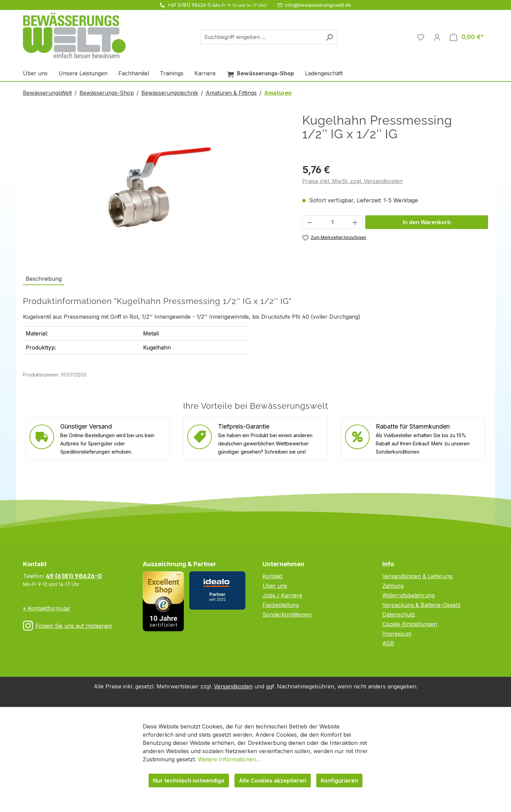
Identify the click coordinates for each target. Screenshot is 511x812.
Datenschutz (399, 614)
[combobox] (261, 37)
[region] (156, 187)
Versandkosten (233, 686)
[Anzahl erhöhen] (355, 222)
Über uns (275, 586)
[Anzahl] (333, 222)
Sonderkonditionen (287, 614)
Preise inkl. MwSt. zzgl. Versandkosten (352, 181)
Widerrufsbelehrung (408, 595)
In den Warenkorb (427, 222)
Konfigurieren (339, 781)
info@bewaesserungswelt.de (318, 5)
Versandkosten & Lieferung (417, 576)
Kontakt (272, 576)
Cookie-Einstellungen (410, 624)
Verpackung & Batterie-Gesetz (421, 605)
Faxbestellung (281, 605)
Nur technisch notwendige (189, 781)
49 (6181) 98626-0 (74, 576)
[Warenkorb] (467, 37)
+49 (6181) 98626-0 (189, 5)
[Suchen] (329, 37)
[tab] (44, 279)
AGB (388, 643)
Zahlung (393, 586)
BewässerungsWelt (47, 93)
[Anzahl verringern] (309, 222)
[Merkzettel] (421, 37)
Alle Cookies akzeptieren (273, 781)
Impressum (397, 634)
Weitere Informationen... (229, 759)
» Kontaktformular (47, 608)
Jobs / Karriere (282, 595)
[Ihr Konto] (437, 37)
